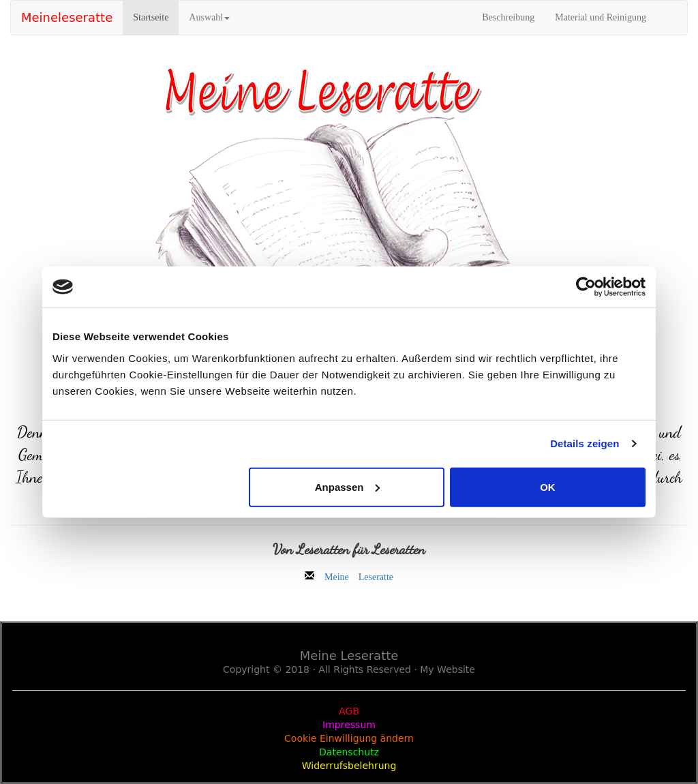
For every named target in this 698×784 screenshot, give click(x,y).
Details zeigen (585, 443)
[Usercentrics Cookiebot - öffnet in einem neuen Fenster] (586, 287)
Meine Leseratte (359, 575)
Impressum (349, 725)
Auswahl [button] (209, 17)
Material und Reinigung (601, 17)
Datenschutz (349, 752)
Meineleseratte (67, 17)
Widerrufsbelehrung (349, 766)
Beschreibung (508, 17)
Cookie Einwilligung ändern (349, 738)
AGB (349, 711)
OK (548, 486)
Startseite (156, 16)
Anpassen (348, 486)
